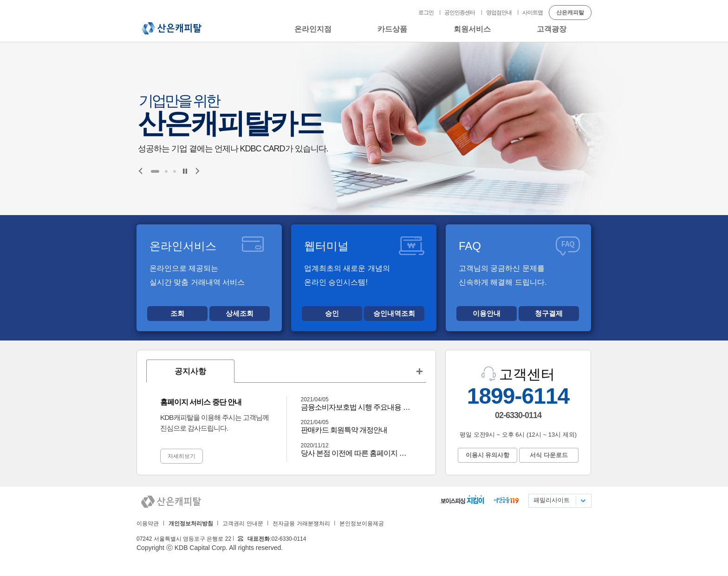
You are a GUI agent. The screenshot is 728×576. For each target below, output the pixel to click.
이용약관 (148, 524)
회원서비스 (472, 29)
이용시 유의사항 (488, 455)
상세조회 (240, 313)
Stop (185, 171)
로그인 (426, 13)
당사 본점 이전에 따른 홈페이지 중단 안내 (357, 453)
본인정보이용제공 (362, 524)
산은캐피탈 (172, 28)
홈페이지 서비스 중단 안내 (201, 402)
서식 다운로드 (549, 455)
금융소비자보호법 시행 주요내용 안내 (357, 407)
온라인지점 (313, 29)
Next (198, 171)
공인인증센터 (460, 13)
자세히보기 (182, 456)
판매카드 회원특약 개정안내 (344, 430)
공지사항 (190, 371)
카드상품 (392, 29)
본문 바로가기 (0, 0)
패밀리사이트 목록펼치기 (583, 501)
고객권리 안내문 (243, 524)
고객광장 (552, 29)
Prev (140, 171)
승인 (332, 313)
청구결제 (549, 313)
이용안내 (487, 313)
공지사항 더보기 (419, 371)
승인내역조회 (394, 313)
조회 (177, 313)
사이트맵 (533, 13)
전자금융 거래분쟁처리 (301, 524)
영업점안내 (499, 13)
